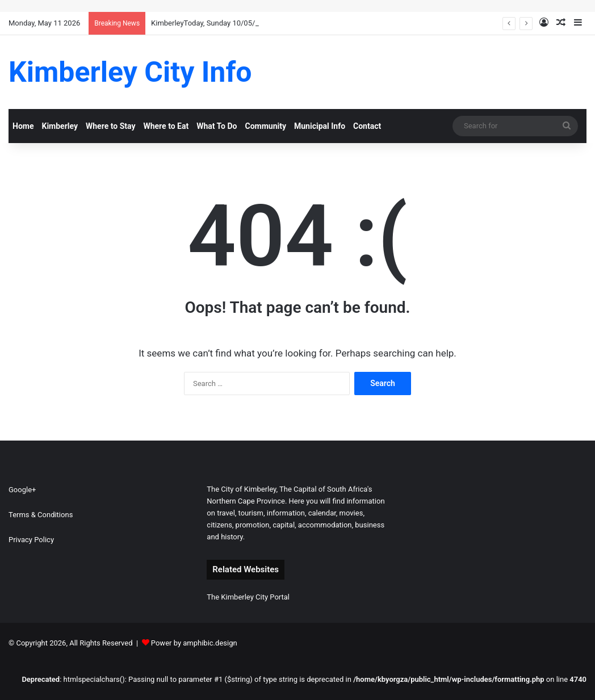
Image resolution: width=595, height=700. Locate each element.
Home (23, 126)
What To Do (217, 126)
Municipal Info (320, 126)
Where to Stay (110, 126)
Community (265, 126)
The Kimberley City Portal (248, 597)
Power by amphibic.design (194, 643)
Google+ (22, 490)
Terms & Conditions (41, 515)
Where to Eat (166, 126)
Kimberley (60, 126)
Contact (367, 126)
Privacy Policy (31, 540)
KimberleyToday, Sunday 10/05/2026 (211, 23)
